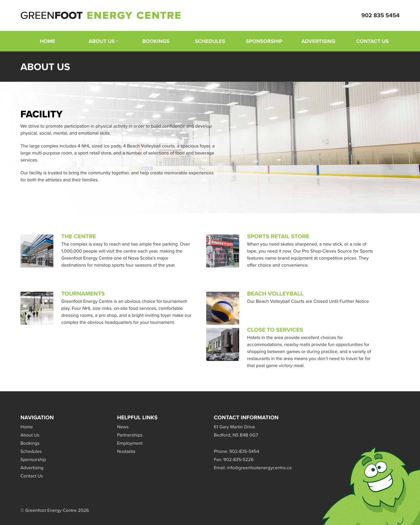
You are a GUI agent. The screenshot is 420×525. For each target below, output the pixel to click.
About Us (102, 41)
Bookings (156, 41)
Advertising (318, 41)
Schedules (210, 41)
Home (47, 41)
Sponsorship (264, 41)
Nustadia (126, 452)
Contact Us (372, 41)
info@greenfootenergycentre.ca (259, 468)
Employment (130, 443)
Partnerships (130, 435)
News (123, 427)
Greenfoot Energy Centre (101, 15)
